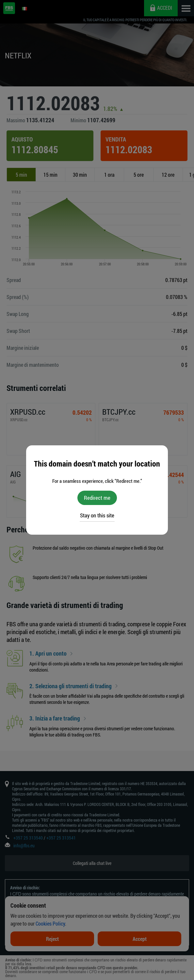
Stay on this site (97, 515)
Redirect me (97, 498)
